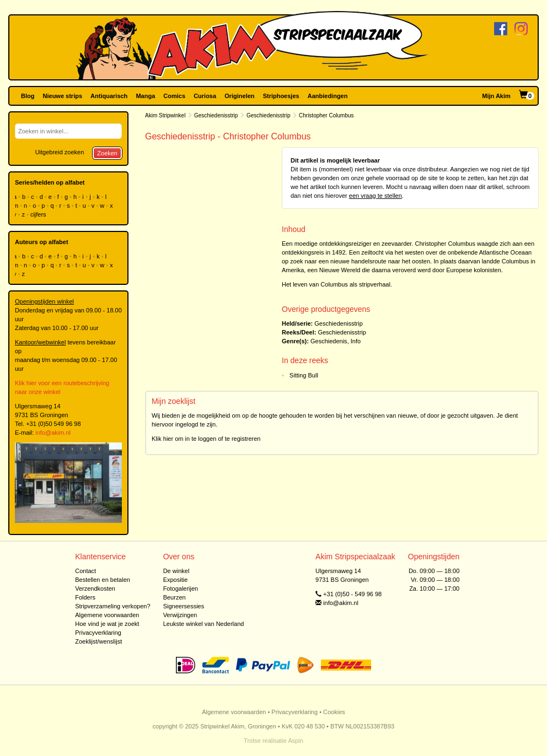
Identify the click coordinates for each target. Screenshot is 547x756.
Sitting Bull (304, 375)
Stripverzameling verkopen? (112, 606)
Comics (174, 96)
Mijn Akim (496, 96)
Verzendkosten (95, 588)
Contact (85, 571)
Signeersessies (184, 606)
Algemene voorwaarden (107, 615)
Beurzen (175, 597)
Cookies (334, 712)
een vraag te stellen (376, 196)
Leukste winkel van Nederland (204, 624)
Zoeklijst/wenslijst (98, 641)
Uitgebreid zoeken (60, 152)
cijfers (39, 214)
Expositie (176, 580)
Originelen (239, 96)
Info (356, 341)
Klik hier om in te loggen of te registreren (206, 439)
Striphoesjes (281, 96)
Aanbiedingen (328, 96)
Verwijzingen (180, 615)
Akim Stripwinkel (165, 115)
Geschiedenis (329, 341)
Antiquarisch (109, 96)
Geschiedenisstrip (216, 115)
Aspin (296, 741)
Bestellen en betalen (103, 580)
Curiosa (205, 96)
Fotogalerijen (181, 588)
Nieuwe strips (63, 96)
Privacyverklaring (98, 633)
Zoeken (107, 153)
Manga (145, 96)
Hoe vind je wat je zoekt (107, 624)
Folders (85, 597)
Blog (28, 96)
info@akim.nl (53, 433)
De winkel (176, 571)
